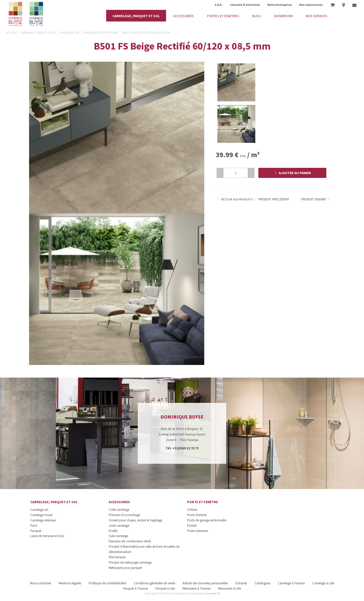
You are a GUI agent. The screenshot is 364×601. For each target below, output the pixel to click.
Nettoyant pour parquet (125, 568)
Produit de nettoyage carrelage (130, 562)
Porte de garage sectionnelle (207, 520)
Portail (192, 526)
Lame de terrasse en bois (47, 536)
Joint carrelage (119, 526)
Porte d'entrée (197, 515)
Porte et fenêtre (202, 502)
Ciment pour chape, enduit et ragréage (135, 520)
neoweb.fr (213, 593)
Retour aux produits (234, 199)
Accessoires (119, 502)
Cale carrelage (118, 536)
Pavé (34, 526)
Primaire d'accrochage (124, 515)
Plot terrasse (117, 557)
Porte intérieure (198, 531)
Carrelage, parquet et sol (54, 502)
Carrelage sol (39, 510)
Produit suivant (316, 199)
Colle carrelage (119, 510)
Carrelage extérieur (43, 520)
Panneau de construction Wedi (130, 541)
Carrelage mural (41, 515)
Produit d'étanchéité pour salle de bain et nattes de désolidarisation (144, 549)
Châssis (192, 510)
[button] (292, 173)
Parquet (36, 531)
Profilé (113, 531)
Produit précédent (271, 199)
